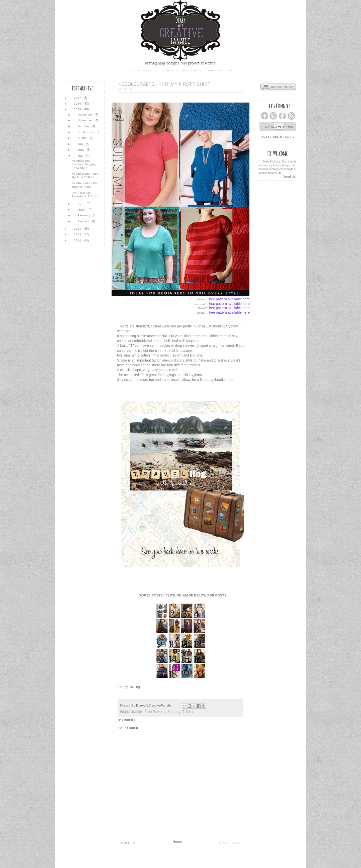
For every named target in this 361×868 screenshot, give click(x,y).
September (86, 132)
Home (177, 842)
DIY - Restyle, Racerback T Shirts (85, 195)
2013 (78, 234)
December (85, 115)
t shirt (188, 712)
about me (225, 70)
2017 (78, 98)
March (83, 210)
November (85, 120)
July (81, 144)
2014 (78, 229)
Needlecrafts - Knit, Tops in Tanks (86, 185)
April (82, 204)
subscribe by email (278, 137)
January (84, 221)
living (209, 70)
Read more (291, 177)
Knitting (174, 712)
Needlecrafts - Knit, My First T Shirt (86, 176)
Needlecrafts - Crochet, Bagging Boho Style (84, 164)
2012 (78, 240)
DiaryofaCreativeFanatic (154, 705)
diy (157, 70)
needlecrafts (140, 70)
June (82, 150)
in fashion (170, 70)
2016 (78, 104)
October (84, 126)
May (81, 156)
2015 (78, 109)
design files (192, 70)
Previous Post (230, 843)
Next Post (127, 843)
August (83, 138)
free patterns (155, 712)
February (85, 215)
